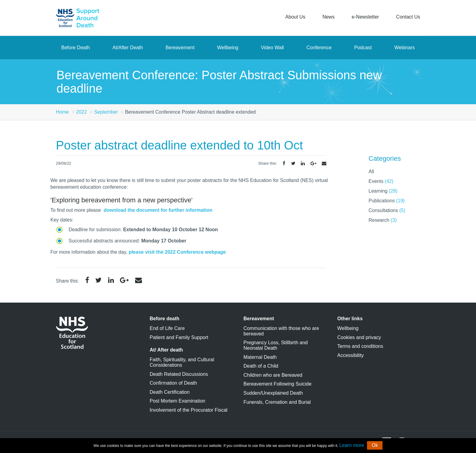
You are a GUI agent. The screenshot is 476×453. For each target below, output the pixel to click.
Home (62, 112)
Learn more (352, 445)
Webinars (405, 48)
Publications (387, 201)
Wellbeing (228, 48)
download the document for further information (158, 210)
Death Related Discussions (179, 374)
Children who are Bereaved (273, 375)
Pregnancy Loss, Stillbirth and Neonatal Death (276, 345)
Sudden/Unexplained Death (273, 393)
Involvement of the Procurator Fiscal (189, 410)
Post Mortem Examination (177, 401)
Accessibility (350, 355)
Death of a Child (261, 366)
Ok (375, 445)
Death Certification (170, 392)
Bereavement (180, 48)
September (106, 112)
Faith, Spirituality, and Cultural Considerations (182, 362)
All (371, 172)
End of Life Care (167, 328)
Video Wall (272, 48)
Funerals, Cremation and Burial (277, 402)
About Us (295, 17)
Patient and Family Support (179, 337)
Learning (383, 191)
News (328, 17)
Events (381, 181)
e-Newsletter (365, 17)
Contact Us (408, 17)
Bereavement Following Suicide (277, 384)
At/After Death (128, 48)
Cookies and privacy (359, 337)
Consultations (387, 210)
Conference (319, 48)
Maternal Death (260, 357)
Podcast (363, 48)
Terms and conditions (360, 346)
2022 (81, 112)
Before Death (76, 48)
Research (382, 220)
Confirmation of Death (173, 383)
